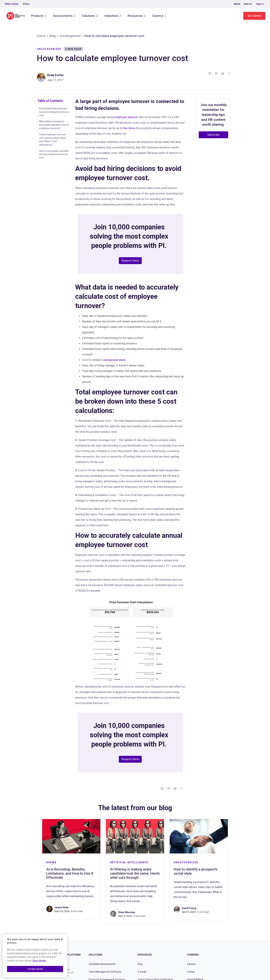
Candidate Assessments (102, 964)
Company (193, 955)
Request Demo (130, 261)
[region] (35, 956)
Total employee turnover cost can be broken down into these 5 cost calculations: (53, 140)
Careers (191, 964)
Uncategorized (70, 36)
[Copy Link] (229, 73)
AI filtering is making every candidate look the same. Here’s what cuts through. (135, 873)
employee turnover (126, 117)
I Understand (35, 969)
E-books (142, 972)
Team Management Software (105, 972)
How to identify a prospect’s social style (196, 871)
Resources (135, 16)
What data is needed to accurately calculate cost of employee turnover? (54, 125)
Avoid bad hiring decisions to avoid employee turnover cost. (54, 112)
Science (158, 16)
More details (39, 961)
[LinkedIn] (210, 73)
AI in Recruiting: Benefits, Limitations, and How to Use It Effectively (70, 873)
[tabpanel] (71, 869)
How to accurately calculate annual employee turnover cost (54, 154)
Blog (53, 36)
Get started (254, 16)
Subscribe (213, 135)
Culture (191, 972)
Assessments (63, 16)
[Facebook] (216, 73)
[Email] (223, 73)
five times (129, 128)
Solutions (88, 16)
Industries (111, 16)
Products (37, 16)
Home (41, 36)
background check (115, 360)
